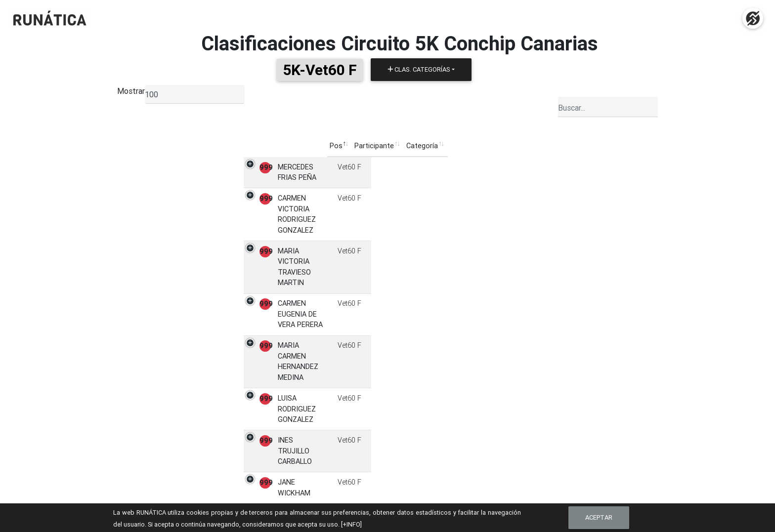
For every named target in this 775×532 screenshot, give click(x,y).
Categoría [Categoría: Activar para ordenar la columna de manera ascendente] (385, 146)
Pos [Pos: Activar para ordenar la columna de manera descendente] (206, 146)
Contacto (550, 466)
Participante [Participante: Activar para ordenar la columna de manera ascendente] (245, 146)
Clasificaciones (419, 477)
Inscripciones (416, 466)
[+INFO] (351, 524)
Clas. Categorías (419, 69)
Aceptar (599, 517)
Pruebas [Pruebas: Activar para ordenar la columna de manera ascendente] (489, 146)
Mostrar (131, 91)
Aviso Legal (554, 477)
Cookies (548, 488)
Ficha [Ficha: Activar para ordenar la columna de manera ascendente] (559, 146)
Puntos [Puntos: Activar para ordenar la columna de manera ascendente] (526, 146)
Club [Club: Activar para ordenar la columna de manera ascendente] (420, 146)
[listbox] (195, 94)
